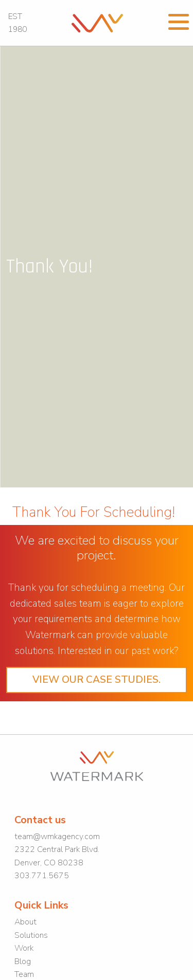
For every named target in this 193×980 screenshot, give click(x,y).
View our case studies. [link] (97, 680)
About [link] (25, 922)
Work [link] (24, 948)
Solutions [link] (31, 935)
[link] (97, 22)
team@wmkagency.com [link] (57, 837)
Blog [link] (23, 961)
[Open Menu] (179, 21)
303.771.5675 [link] (42, 876)
